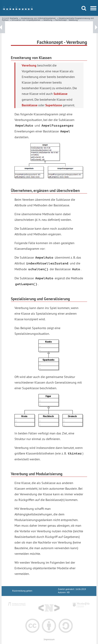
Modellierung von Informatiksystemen (38, 18)
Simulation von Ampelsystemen (26, 20)
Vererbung (48, 20)
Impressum (49, 639)
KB (68, 592)
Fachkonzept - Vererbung (66, 20)
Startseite (14, 18)
